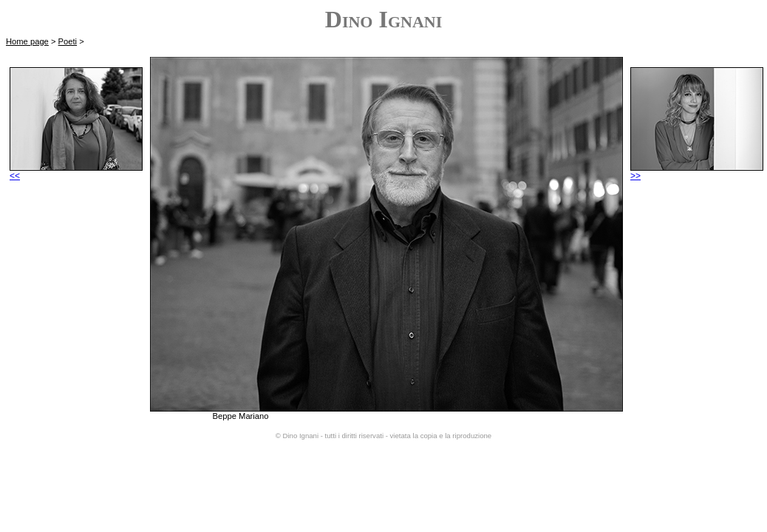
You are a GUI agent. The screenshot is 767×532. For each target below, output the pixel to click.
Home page (27, 41)
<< (76, 172)
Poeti (68, 41)
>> (697, 172)
